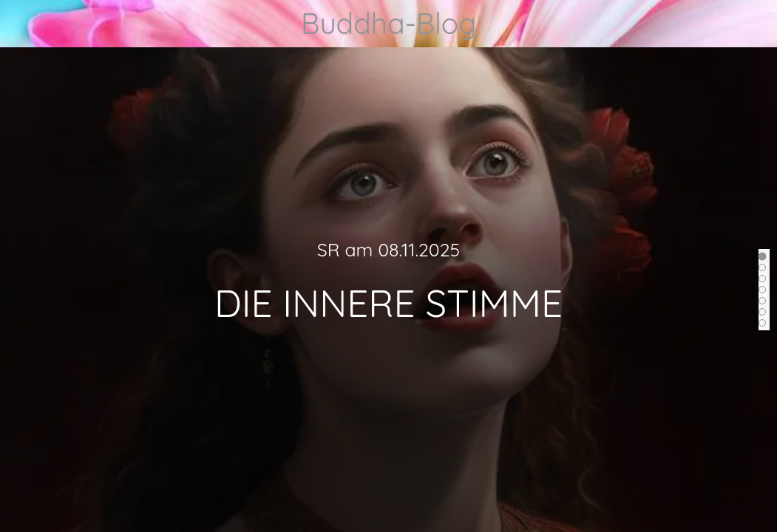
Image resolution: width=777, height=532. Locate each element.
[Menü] (24, 24)
